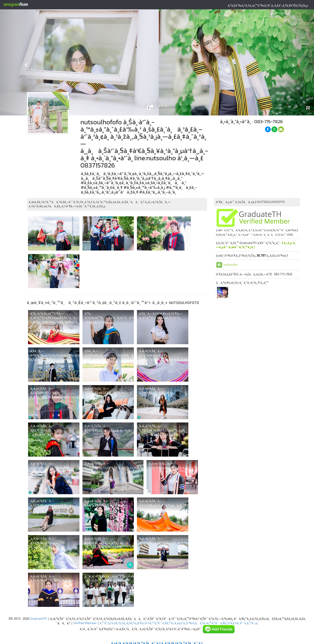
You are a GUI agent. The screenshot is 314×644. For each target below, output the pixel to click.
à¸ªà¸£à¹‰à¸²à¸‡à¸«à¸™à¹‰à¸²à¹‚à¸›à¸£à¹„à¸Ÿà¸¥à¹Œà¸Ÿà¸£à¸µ (268, 5)
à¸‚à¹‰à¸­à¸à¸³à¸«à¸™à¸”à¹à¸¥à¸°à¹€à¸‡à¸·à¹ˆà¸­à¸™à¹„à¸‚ (221, 623)
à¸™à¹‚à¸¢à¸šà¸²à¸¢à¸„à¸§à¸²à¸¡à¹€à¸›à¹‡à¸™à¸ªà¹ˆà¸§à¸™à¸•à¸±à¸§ (141, 623)
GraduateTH (38, 619)
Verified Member (85, 623)
